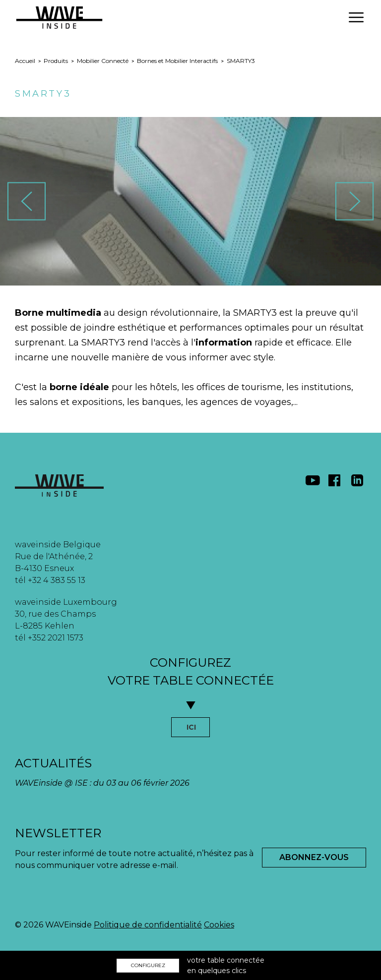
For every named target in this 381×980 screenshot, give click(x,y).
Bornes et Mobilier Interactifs (177, 61)
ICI (191, 727)
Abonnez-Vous (314, 857)
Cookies (219, 925)
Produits (56, 61)
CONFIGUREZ (148, 965)
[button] (356, 17)
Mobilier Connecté (103, 61)
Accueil (25, 61)
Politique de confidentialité (148, 925)
